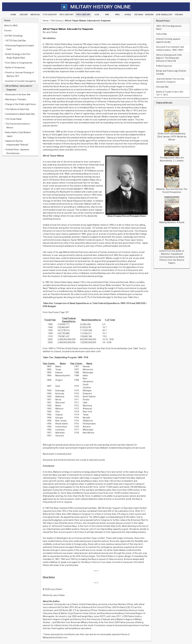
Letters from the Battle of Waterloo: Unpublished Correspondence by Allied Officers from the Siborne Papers (172, 257)
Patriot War (162, 34)
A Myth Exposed (164, 66)
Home (46, 21)
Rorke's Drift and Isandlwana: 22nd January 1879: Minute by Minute (172, 137)
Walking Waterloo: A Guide (172, 222)
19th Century (57, 21)
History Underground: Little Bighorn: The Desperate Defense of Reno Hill (169, 58)
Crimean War (162, 87)
